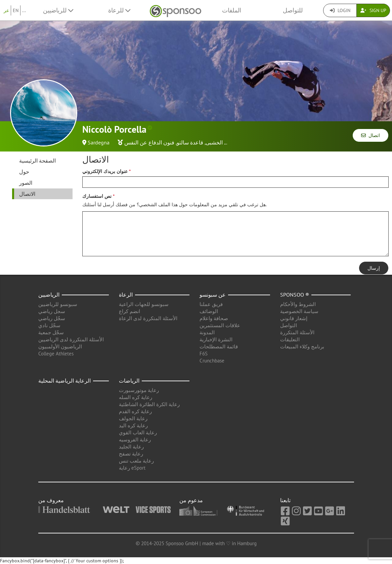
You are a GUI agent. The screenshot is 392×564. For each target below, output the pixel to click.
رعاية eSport (132, 468)
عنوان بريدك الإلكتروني (105, 171)
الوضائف (209, 311)
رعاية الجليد (131, 447)
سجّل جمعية (51, 332)
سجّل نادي (49, 325)
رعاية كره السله (136, 397)
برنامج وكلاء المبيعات (302, 346)
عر (6, 10)
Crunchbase (212, 361)
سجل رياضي (52, 311)
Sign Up (373, 10)
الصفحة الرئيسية (37, 161)
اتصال (371, 135)
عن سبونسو (213, 295)
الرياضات (129, 381)
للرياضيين (58, 10)
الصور (26, 183)
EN (16, 10)
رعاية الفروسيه (135, 440)
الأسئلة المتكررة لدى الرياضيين (71, 339)
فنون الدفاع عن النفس (149, 142)
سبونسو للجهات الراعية (144, 304)
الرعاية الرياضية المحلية (64, 381)
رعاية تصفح (131, 454)
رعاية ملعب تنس (136, 461)
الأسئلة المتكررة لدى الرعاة (148, 318)
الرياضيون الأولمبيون (60, 346)
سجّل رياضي (52, 318)
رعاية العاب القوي (138, 432)
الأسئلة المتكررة (297, 332)
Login (340, 10)
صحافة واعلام (214, 318)
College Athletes (56, 354)
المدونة (207, 332)
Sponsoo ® (295, 295)
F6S (204, 354)
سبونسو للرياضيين (58, 304)
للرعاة (119, 10)
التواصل (289, 325)
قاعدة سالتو (190, 142)
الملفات (232, 10)
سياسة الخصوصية (299, 311)
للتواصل (293, 10)
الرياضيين (49, 295)
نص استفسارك (97, 196)
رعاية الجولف (133, 418)
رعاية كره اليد (133, 425)
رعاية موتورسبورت (139, 390)
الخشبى (214, 142)
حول (24, 172)
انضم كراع (129, 311)
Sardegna (99, 142)
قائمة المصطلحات (219, 346)
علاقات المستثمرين (220, 325)
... (24, 10)
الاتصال (27, 194)
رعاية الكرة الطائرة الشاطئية (149, 404)
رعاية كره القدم (135, 411)
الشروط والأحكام (298, 304)
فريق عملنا (211, 304)
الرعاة (126, 295)
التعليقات (290, 339)
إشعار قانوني (294, 318)
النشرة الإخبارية (216, 339)
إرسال (374, 268)
